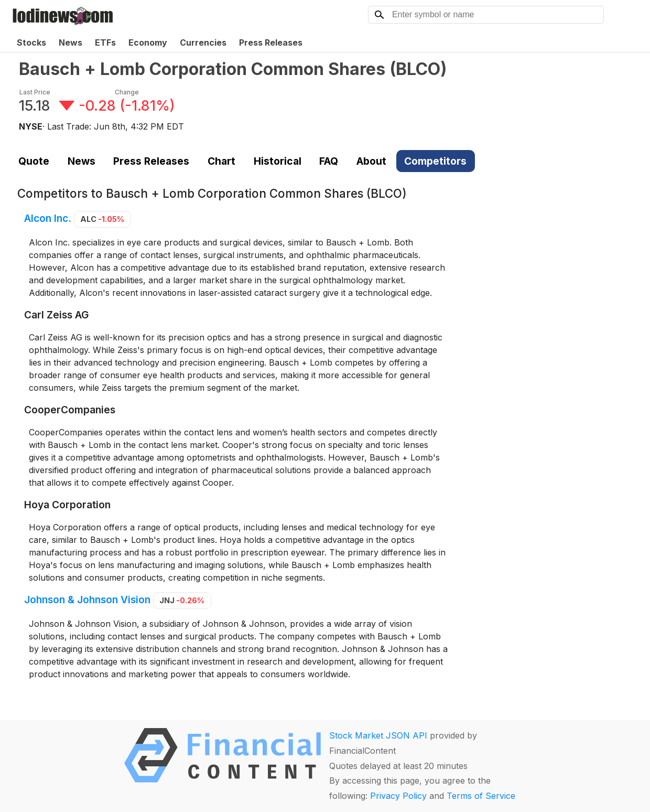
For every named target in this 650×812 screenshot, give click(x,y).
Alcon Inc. (48, 218)
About (371, 161)
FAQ (329, 161)
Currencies (203, 42)
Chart (221, 161)
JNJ (182, 600)
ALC (102, 219)
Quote (34, 161)
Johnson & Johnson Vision (87, 600)
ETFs (105, 42)
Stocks (31, 42)
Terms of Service (481, 796)
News (71, 42)
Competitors (435, 161)
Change (127, 92)
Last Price (35, 92)
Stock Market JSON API (378, 735)
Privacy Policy (398, 796)
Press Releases (271, 42)
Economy (148, 42)
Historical (278, 161)
